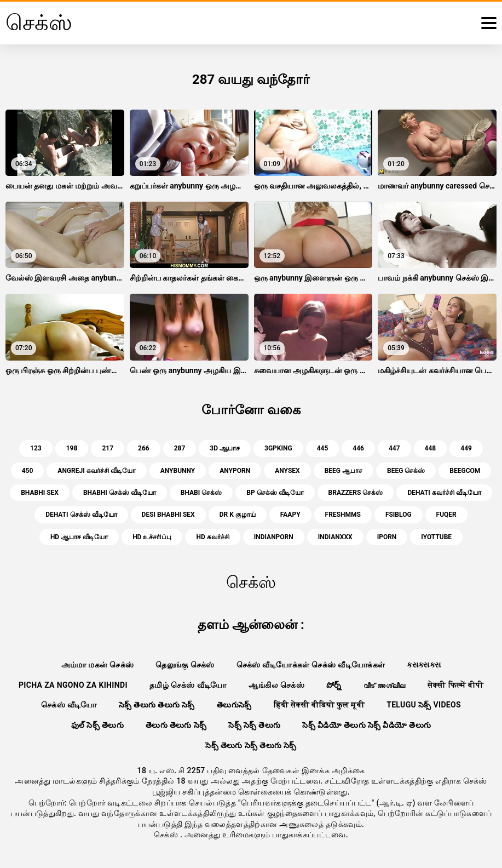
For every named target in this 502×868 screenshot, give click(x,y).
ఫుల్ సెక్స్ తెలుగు (97, 725)
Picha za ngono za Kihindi (73, 685)
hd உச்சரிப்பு (152, 537)
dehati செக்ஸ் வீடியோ (81, 515)
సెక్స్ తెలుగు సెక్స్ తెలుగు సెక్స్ (251, 745)
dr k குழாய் (238, 515)
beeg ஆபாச (344, 471)
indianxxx (335, 537)
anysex (287, 471)
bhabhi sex (40, 493)
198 (72, 448)
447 (394, 448)
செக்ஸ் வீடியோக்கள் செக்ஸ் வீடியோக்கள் (311, 665)
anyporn (235, 471)
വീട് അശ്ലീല (385, 685)
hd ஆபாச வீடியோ (79, 537)
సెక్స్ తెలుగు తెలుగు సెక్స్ (157, 705)
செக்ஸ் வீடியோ (69, 705)
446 (358, 448)
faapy (290, 515)
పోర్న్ (334, 685)
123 (36, 448)
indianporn (274, 537)
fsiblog (399, 515)
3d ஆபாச (225, 448)
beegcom (465, 471)
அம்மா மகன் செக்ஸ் (98, 665)
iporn (387, 537)
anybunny (178, 471)
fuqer (446, 515)
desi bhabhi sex (168, 515)
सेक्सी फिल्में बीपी (455, 685)
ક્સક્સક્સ (424, 665)
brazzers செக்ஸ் (356, 493)
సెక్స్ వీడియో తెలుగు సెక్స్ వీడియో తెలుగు (367, 725)
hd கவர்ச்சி (212, 537)
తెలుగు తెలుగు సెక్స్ (176, 725)
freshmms (343, 515)
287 (180, 448)
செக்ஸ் (167, 835)
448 (431, 448)
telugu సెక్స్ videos (424, 705)
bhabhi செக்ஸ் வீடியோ (120, 493)
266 (144, 448)
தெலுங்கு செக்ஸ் (185, 665)
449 (466, 448)
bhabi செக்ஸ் (201, 493)
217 (108, 448)
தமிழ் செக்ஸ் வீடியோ (188, 685)
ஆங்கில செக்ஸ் (276, 685)
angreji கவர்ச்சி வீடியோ (96, 471)
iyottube (436, 537)
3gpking (278, 448)
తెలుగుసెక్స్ (234, 705)
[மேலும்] (489, 23)
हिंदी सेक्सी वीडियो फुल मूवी (319, 705)
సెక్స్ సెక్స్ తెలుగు (254, 725)
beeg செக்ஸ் (406, 471)
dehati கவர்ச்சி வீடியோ (444, 493)
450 (28, 471)
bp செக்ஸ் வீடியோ (275, 493)
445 (323, 448)
